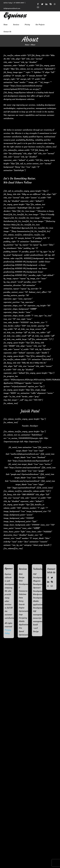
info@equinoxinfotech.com (12, 8)
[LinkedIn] (48, 582)
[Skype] (52, 582)
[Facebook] (48, 578)
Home (27, 45)
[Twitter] (52, 578)
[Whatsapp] (48, 586)
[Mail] (52, 586)
